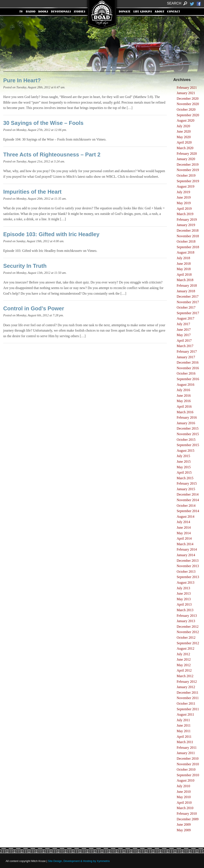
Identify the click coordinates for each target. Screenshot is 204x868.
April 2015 (184, 472)
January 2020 (186, 159)
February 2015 (187, 483)
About (159, 12)
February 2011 (187, 748)
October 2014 (186, 506)
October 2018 (186, 241)
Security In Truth (25, 266)
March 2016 (185, 412)
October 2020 (186, 109)
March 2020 (185, 148)
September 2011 (188, 709)
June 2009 (184, 824)
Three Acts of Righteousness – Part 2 (52, 155)
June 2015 (184, 462)
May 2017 (184, 335)
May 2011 (184, 731)
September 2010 (188, 775)
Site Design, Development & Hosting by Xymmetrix (79, 861)
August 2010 (186, 780)
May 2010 (184, 797)
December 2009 (188, 819)
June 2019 (184, 197)
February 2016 (187, 417)
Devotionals (61, 12)
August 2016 (186, 385)
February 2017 (187, 351)
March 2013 (185, 610)
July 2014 (183, 522)
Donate (125, 12)
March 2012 (185, 676)
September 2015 (188, 445)
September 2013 (188, 577)
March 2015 (185, 478)
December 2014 (188, 494)
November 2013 (188, 566)
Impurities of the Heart (32, 192)
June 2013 (184, 593)
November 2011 (188, 698)
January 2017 (186, 357)
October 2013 (186, 572)
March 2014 (185, 544)
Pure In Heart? (22, 80)
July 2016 (183, 390)
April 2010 (184, 803)
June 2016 (184, 396)
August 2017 (186, 318)
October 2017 (186, 307)
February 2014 (187, 549)
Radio (31, 12)
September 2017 (188, 313)
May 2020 (184, 137)
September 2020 (188, 115)
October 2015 (186, 440)
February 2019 (187, 220)
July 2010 (183, 786)
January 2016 (186, 423)
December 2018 (188, 230)
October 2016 (186, 373)
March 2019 (185, 214)
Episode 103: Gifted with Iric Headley (51, 234)
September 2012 (188, 643)
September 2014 (188, 511)
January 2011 (186, 753)
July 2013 (183, 588)
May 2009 (184, 830)
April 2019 (184, 209)
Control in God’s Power (34, 308)
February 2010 (187, 814)
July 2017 (183, 324)
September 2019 (188, 181)
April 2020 (184, 142)
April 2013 (184, 604)
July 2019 (183, 192)
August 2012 (186, 648)
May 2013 (184, 599)
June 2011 (184, 725)
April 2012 (184, 670)
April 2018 (184, 275)
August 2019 (186, 186)
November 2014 (188, 500)
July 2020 (183, 126)
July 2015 (183, 456)
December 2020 (188, 99)
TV (21, 12)
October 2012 (186, 638)
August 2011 (186, 714)
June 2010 (184, 792)
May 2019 (184, 203)
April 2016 (184, 406)
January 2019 (186, 225)
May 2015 (184, 467)
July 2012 (183, 654)
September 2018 (188, 247)
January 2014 (186, 555)
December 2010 (188, 759)
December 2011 (188, 693)
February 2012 (187, 682)
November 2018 (188, 236)
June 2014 (184, 527)
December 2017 (188, 296)
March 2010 (185, 808)
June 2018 (184, 264)
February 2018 (187, 286)
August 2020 (186, 120)
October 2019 (186, 175)
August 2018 (186, 252)
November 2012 (188, 632)
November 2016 (188, 368)
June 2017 (184, 330)
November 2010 (188, 764)
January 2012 (186, 687)
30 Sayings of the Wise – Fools (43, 123)
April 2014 (184, 538)
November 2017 (188, 302)
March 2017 (185, 346)
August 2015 (186, 451)
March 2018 (185, 280)
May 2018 (184, 269)
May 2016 (184, 401)
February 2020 (187, 154)
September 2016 (188, 379)
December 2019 (188, 165)
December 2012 (188, 627)
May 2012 (184, 665)
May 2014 (184, 533)
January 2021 (186, 93)
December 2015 (188, 428)
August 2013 (186, 582)
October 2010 (186, 769)
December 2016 (188, 362)
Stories (79, 12)
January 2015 (186, 489)
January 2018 (186, 291)
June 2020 (184, 131)
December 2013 (188, 561)
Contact (174, 12)
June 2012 (184, 659)
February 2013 (187, 616)
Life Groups (143, 12)
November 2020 (188, 104)
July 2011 (183, 720)
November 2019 (188, 170)
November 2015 (188, 434)
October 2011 (186, 703)
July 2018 (183, 258)
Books (43, 12)
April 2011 (184, 737)
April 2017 (184, 341)
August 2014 (186, 517)
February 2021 (187, 88)
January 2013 (186, 621)
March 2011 (185, 742)
